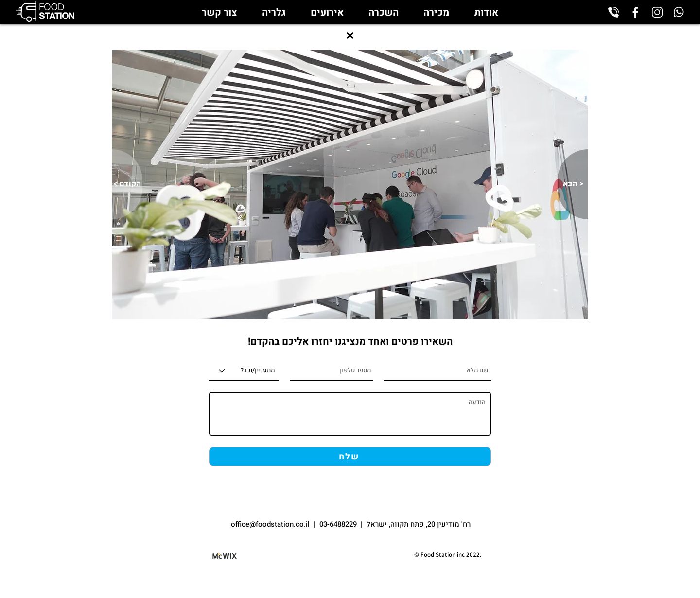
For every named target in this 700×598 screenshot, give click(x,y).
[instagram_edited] (657, 12)
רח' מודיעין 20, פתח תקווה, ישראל (419, 524)
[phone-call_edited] (613, 12)
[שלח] (350, 457)
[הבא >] (573, 184)
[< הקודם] (127, 184)
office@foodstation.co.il (271, 524)
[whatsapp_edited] (679, 12)
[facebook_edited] (635, 12)
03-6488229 (338, 524)
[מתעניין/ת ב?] (244, 371)
